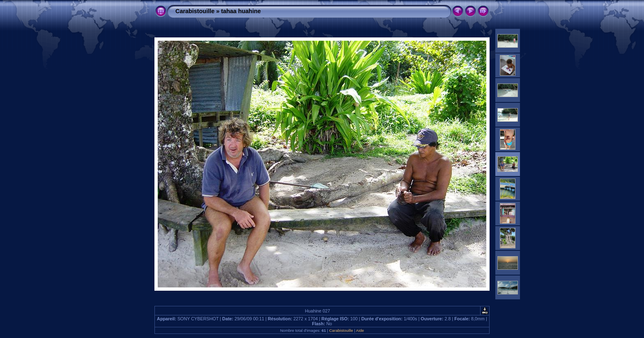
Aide (360, 330)
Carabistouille (195, 11)
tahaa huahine (241, 11)
